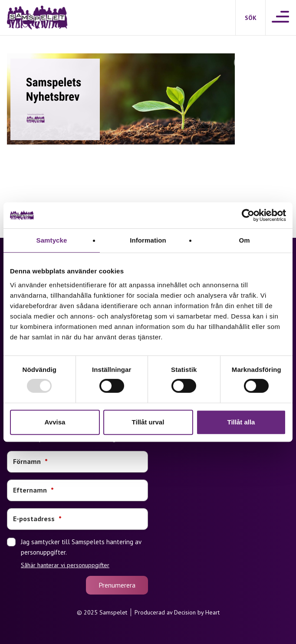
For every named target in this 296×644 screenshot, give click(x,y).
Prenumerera (117, 585)
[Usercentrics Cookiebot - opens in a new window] (248, 215)
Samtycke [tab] (52, 240)
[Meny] (281, 18)
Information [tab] (148, 240)
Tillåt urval (148, 422)
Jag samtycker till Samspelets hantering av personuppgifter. (84, 553)
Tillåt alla (241, 422)
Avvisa (55, 422)
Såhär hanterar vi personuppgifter (65, 565)
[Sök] (250, 18)
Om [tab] (244, 240)
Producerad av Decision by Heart (177, 612)
